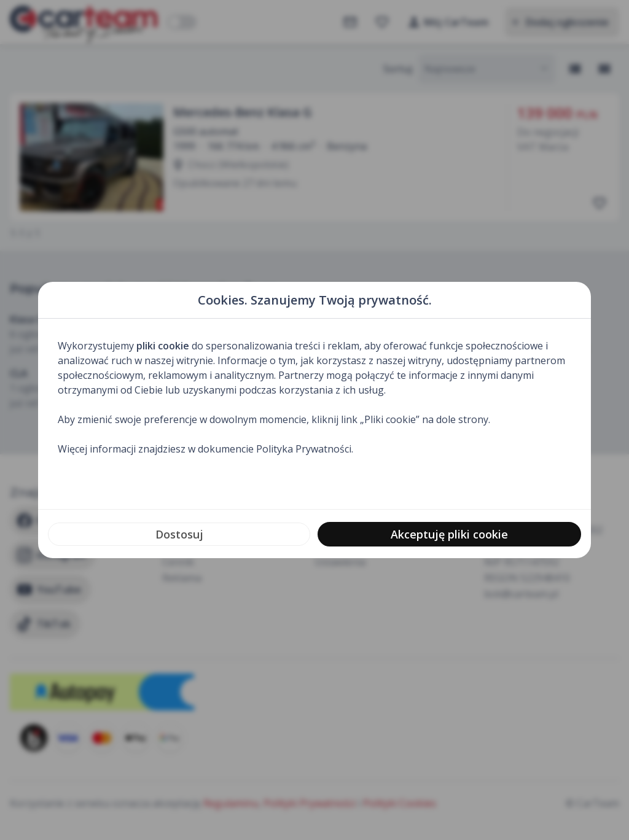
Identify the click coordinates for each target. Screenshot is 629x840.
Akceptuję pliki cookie (449, 534)
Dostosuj (179, 534)
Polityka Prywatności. (305, 449)
